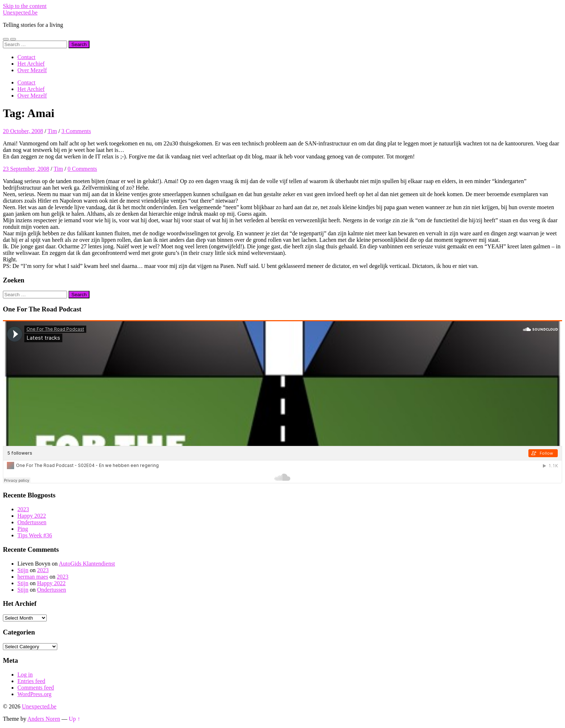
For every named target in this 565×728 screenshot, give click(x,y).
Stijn (23, 570)
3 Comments (76, 131)
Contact (26, 57)
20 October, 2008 (23, 131)
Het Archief (31, 64)
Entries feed (31, 681)
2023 (23, 509)
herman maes (33, 577)
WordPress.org (34, 694)
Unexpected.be (20, 13)
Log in (25, 675)
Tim (52, 131)
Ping (23, 529)
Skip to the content (25, 6)
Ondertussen (32, 522)
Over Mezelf (32, 70)
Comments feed (36, 688)
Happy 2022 (32, 516)
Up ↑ (75, 719)
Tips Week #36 (35, 535)
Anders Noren (44, 719)
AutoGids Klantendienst (87, 564)
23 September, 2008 (26, 169)
